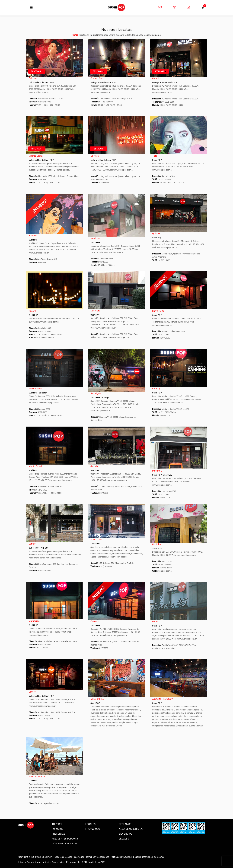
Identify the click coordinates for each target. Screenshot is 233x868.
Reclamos (125, 824)
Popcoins (57, 829)
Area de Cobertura (131, 829)
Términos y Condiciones (97, 857)
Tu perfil (57, 824)
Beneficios (126, 834)
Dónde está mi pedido (65, 844)
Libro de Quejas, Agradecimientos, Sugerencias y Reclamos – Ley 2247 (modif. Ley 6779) (62, 862)
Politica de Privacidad (121, 857)
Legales (124, 839)
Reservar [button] (37, 71)
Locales (90, 824)
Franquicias (93, 829)
